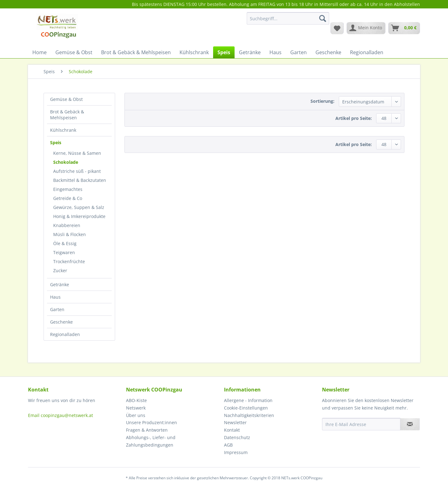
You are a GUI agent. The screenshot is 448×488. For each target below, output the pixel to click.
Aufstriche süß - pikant (77, 171)
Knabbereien (67, 225)
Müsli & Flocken (70, 234)
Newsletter (235, 422)
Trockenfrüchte (69, 261)
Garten (57, 309)
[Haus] (275, 52)
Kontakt (232, 430)
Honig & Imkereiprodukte (79, 216)
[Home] (40, 52)
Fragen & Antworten (147, 430)
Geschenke (61, 322)
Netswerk (136, 408)
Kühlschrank (63, 130)
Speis (56, 142)
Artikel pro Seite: (354, 118)
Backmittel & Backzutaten (80, 180)
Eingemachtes (68, 189)
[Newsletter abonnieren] (410, 424)
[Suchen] (323, 18)
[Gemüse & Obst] (74, 52)
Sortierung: (322, 101)
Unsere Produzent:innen (152, 422)
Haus (55, 297)
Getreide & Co (68, 198)
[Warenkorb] (404, 28)
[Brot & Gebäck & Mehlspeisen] (136, 52)
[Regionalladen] (367, 52)
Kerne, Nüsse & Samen (77, 153)
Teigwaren (64, 252)
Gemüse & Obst (66, 99)
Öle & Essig (65, 243)
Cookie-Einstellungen (246, 408)
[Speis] (224, 52)
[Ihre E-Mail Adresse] (361, 424)
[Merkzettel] (337, 28)
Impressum (236, 452)
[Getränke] (250, 52)
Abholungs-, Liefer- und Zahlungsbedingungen (151, 441)
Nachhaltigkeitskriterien (249, 415)
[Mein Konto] (366, 28)
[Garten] (299, 52)
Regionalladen (65, 334)
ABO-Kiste (136, 400)
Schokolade (66, 162)
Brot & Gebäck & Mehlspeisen (67, 115)
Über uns (136, 415)
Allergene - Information (248, 400)
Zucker (60, 270)
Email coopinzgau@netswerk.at (61, 415)
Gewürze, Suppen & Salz (79, 207)
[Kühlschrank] (194, 52)
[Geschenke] (328, 52)
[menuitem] (288, 21)
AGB (228, 445)
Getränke (60, 284)
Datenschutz (237, 437)
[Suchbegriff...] (288, 18)
